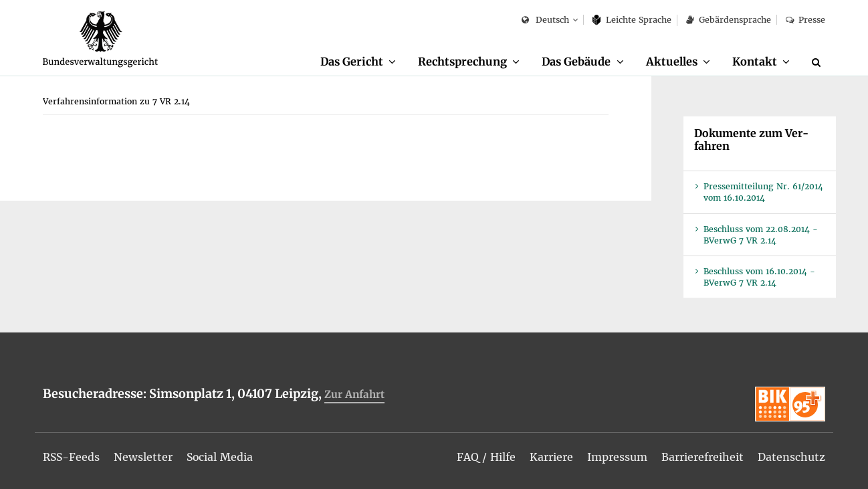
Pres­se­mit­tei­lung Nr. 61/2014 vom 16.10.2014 (763, 193)
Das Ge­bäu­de (576, 62)
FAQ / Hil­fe (486, 457)
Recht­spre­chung (462, 62)
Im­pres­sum (617, 457)
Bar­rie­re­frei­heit (702, 457)
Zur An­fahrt (354, 395)
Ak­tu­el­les (672, 62)
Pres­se (805, 20)
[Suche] (819, 62)
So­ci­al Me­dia (222, 457)
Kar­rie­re (551, 457)
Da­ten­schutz (791, 457)
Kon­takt (755, 62)
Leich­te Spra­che (632, 20)
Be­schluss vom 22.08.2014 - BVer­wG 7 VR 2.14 (761, 235)
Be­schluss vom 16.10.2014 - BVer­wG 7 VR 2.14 (759, 278)
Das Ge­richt (351, 62)
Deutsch (545, 20)
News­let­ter (144, 457)
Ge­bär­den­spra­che (728, 20)
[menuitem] (357, 62)
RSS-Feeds (72, 457)
